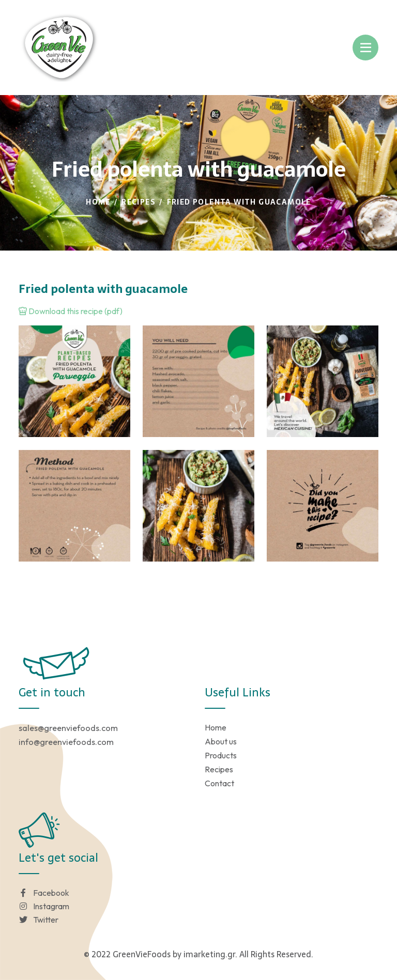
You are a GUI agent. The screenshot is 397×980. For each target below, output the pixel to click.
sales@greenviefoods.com (68, 728)
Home (98, 202)
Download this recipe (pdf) (71, 311)
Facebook (44, 893)
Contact (219, 783)
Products (221, 755)
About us (221, 741)
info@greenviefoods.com (66, 742)
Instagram (44, 906)
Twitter (39, 920)
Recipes (139, 202)
